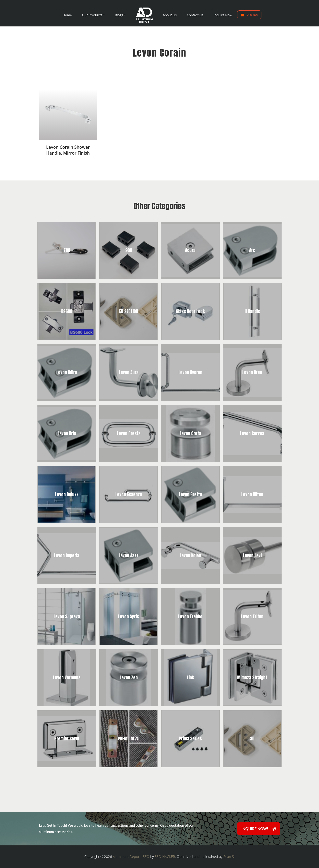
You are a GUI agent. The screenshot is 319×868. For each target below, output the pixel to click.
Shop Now (249, 15)
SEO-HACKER (165, 857)
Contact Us (195, 15)
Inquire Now (223, 15)
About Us (170, 15)
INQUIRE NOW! (259, 829)
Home (67, 15)
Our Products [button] (92, 15)
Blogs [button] (119, 15)
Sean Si (229, 857)
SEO (146, 857)
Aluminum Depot (126, 857)
